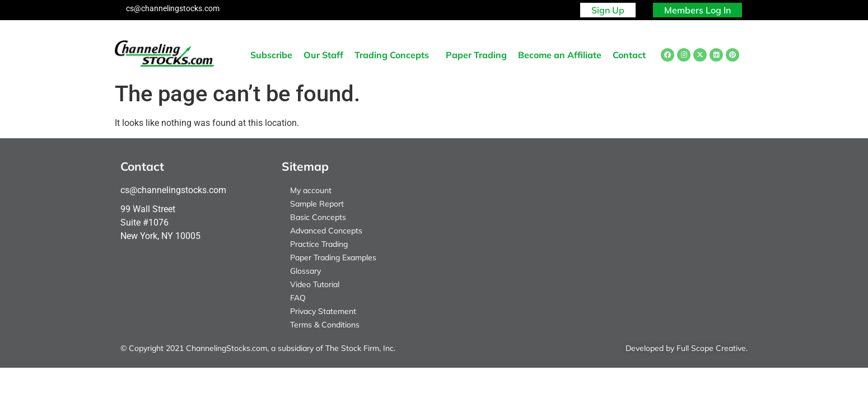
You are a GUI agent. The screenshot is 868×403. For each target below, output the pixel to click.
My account (311, 190)
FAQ (298, 298)
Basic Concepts (318, 217)
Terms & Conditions (325, 325)
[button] (395, 55)
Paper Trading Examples (333, 257)
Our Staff (323, 55)
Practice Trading (319, 244)
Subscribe (271, 55)
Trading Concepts (392, 55)
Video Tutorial (315, 284)
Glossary (305, 271)
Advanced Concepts (326, 231)
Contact (629, 55)
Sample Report (317, 204)
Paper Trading (476, 55)
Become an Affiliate (560, 55)
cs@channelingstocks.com (173, 8)
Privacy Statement (323, 311)
